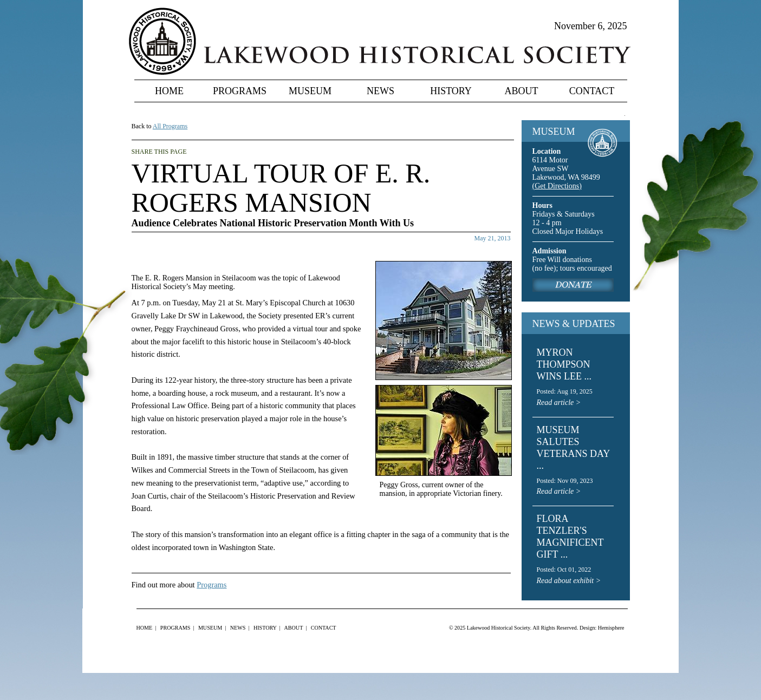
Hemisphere (611, 628)
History (451, 91)
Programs (240, 91)
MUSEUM (554, 132)
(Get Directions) (557, 186)
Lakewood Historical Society (499, 628)
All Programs (170, 126)
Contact (592, 91)
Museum (310, 91)
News (380, 91)
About (522, 91)
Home (169, 91)
